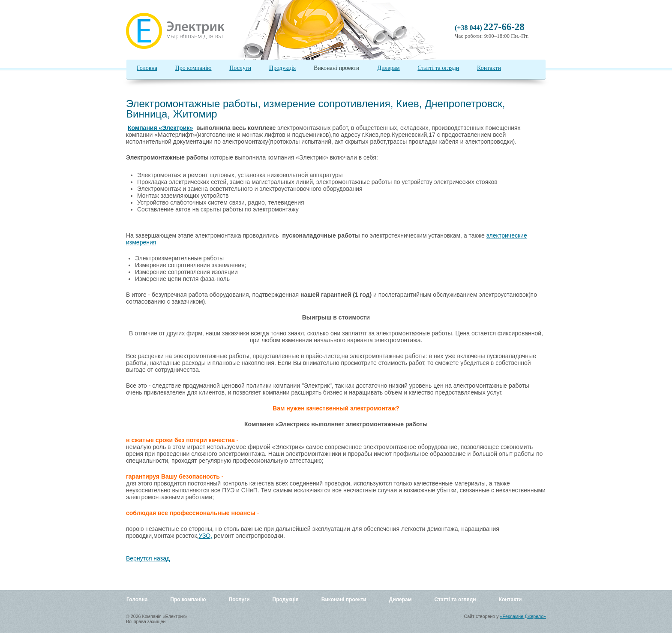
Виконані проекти (337, 68)
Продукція (282, 68)
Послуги (240, 68)
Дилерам (388, 68)
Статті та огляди (438, 68)
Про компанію (193, 68)
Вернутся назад (148, 558)
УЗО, (205, 536)
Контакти (489, 68)
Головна (147, 68)
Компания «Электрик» (160, 128)
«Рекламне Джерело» (523, 616)
